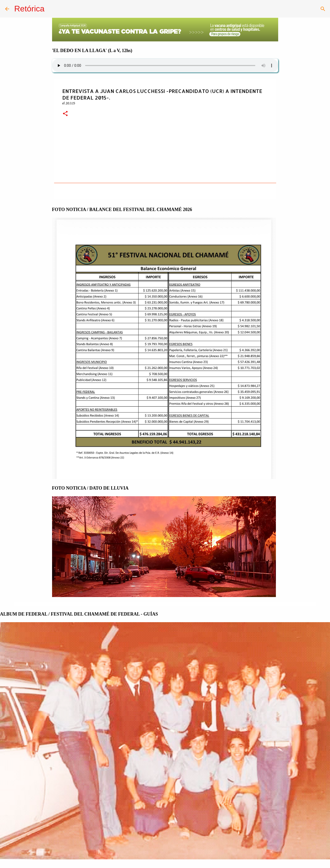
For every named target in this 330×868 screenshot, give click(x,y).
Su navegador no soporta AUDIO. (165, 66)
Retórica (29, 9)
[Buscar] (323, 9)
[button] (65, 114)
